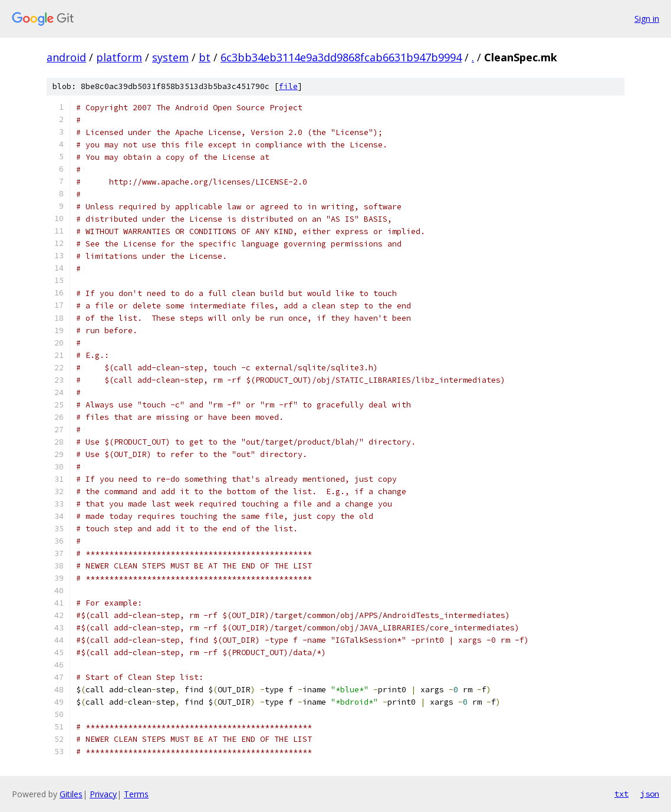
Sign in (647, 19)
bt (205, 57)
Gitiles (71, 794)
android (66, 57)
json (650, 794)
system (170, 57)
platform (119, 57)
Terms (136, 794)
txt (621, 794)
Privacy (103, 794)
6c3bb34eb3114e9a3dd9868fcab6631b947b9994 (341, 57)
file (288, 86)
